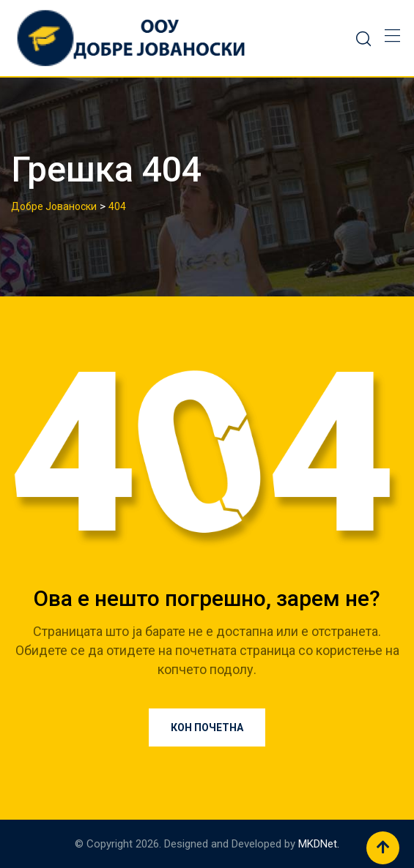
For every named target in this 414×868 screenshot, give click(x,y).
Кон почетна (207, 727)
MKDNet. (319, 844)
